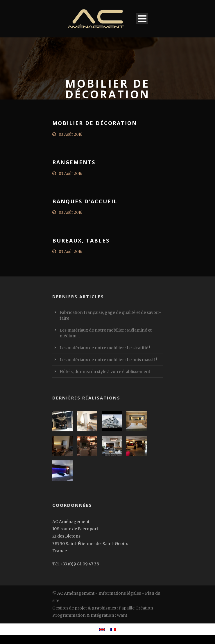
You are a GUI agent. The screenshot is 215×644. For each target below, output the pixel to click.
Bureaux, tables (81, 240)
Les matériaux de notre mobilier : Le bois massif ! (108, 360)
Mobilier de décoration (95, 123)
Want (122, 615)
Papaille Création (136, 608)
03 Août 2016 (70, 134)
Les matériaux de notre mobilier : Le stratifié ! (105, 348)
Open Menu (142, 19)
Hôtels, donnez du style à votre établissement (105, 372)
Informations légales (120, 593)
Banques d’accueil (85, 201)
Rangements (74, 162)
